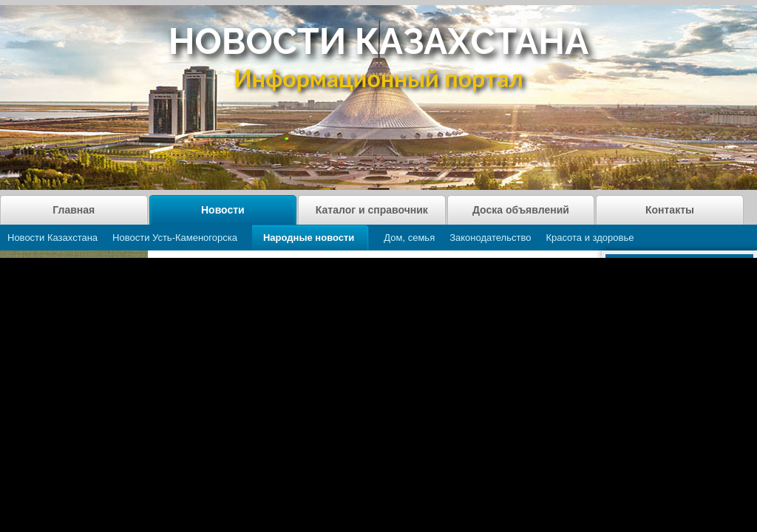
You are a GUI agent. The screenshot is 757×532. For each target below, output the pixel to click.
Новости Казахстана (52, 238)
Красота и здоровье (590, 238)
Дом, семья (409, 238)
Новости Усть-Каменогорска (175, 238)
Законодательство (490, 238)
